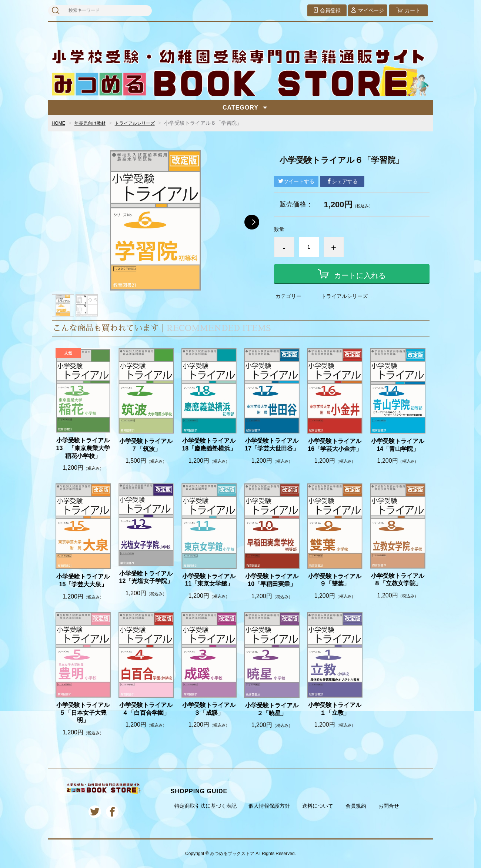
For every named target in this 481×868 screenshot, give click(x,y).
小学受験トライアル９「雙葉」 (335, 580)
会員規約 (356, 806)
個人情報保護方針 (269, 806)
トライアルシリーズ (145, 123)
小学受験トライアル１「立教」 (335, 709)
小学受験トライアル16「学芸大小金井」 (335, 445)
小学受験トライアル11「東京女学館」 (209, 580)
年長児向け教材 (94, 123)
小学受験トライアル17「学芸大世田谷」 (272, 445)
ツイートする (296, 181)
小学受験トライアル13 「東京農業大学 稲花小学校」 (83, 448)
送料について (318, 806)
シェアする (342, 181)
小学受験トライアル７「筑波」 (146, 445)
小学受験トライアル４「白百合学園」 (146, 709)
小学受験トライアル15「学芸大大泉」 (83, 580)
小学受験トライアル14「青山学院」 (398, 445)
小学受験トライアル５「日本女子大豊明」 (83, 713)
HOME (60, 123)
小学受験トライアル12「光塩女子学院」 (146, 577)
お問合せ (389, 806)
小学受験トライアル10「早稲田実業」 (272, 580)
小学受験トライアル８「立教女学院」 (398, 580)
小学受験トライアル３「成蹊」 (209, 709)
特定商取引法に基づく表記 (206, 806)
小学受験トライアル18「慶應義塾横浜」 (209, 445)
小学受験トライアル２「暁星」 (272, 709)
